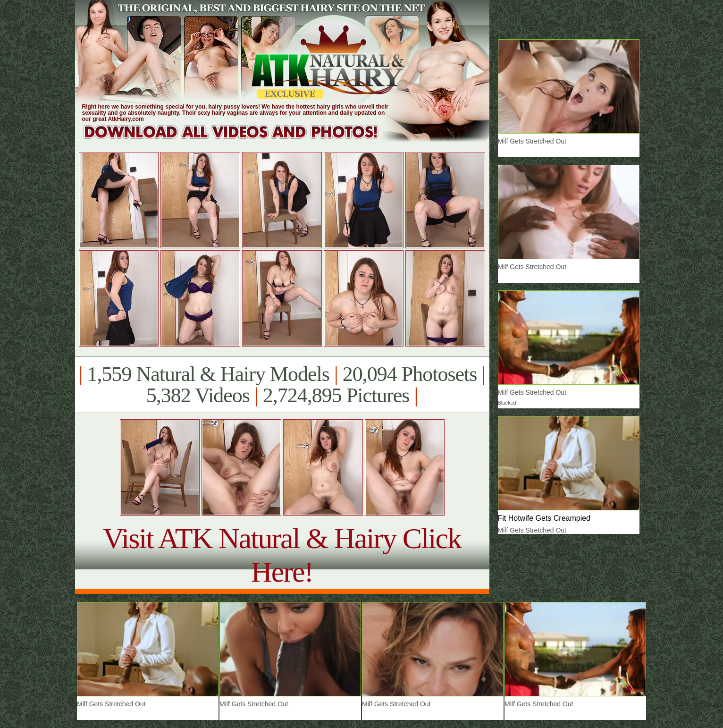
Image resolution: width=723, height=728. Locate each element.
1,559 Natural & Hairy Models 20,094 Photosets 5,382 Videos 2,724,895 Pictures (282, 385)
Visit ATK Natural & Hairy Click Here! (282, 555)
